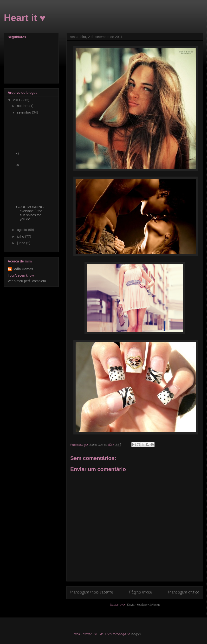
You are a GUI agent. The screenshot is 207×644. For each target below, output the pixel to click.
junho (21, 243)
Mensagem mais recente (92, 593)
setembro (24, 112)
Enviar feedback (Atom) (143, 605)
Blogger (136, 634)
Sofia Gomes (23, 269)
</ (18, 153)
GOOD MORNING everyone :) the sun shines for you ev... (30, 213)
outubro (23, 106)
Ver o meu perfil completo (27, 281)
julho (21, 236)
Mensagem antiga (184, 593)
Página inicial (141, 593)
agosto (22, 230)
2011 (17, 100)
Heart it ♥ (25, 18)
